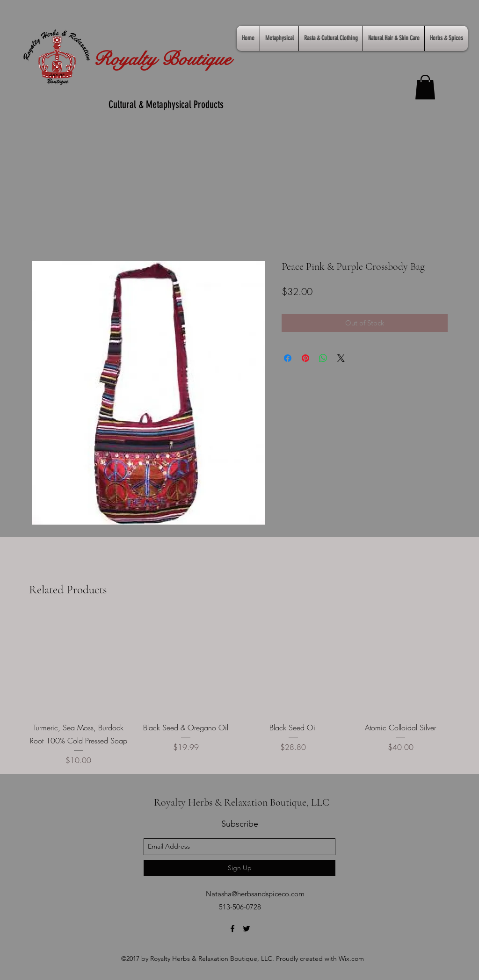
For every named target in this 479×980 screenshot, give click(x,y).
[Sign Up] (239, 868)
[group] (239, 690)
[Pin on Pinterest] (305, 358)
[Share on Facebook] (288, 358)
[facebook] (232, 929)
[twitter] (247, 929)
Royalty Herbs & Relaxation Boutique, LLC (242, 802)
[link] (425, 87)
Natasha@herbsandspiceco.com (255, 894)
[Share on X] (341, 358)
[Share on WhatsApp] (323, 358)
